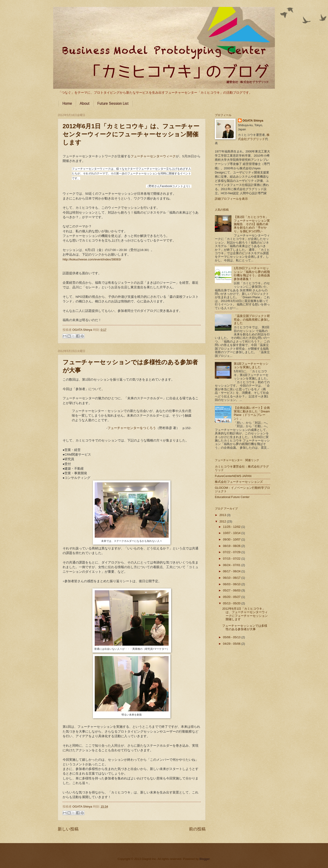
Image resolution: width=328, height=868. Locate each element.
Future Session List (113, 103)
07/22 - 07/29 (232, 552)
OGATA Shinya (83, 330)
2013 (223, 515)
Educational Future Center (232, 497)
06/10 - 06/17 (232, 578)
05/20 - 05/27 (232, 597)
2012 (223, 521)
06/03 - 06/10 (232, 584)
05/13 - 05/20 (232, 603)
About (85, 103)
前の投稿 (197, 829)
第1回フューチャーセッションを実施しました (251, 365)
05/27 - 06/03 (232, 590)
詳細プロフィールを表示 (231, 199)
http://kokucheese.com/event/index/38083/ (92, 259)
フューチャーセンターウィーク (153, 156)
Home (67, 103)
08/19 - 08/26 (232, 546)
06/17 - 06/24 (232, 571)
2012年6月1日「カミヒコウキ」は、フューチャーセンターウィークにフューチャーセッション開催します (131, 134)
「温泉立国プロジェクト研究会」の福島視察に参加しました (252, 319)
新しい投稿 (68, 829)
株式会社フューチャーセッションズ (239, 482)
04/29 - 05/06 (232, 644)
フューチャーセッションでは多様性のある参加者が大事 (245, 627)
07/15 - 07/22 (232, 559)
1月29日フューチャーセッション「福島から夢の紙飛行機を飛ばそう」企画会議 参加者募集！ (253, 273)
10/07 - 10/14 (232, 533)
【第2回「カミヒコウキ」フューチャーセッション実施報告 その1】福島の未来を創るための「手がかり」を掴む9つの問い (252, 224)
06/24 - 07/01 (232, 565)
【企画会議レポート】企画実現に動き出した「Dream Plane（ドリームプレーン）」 (252, 413)
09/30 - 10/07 (232, 539)
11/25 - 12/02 (232, 527)
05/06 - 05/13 (232, 637)
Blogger (205, 859)
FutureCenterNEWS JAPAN (233, 476)
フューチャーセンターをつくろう (132, 428)
